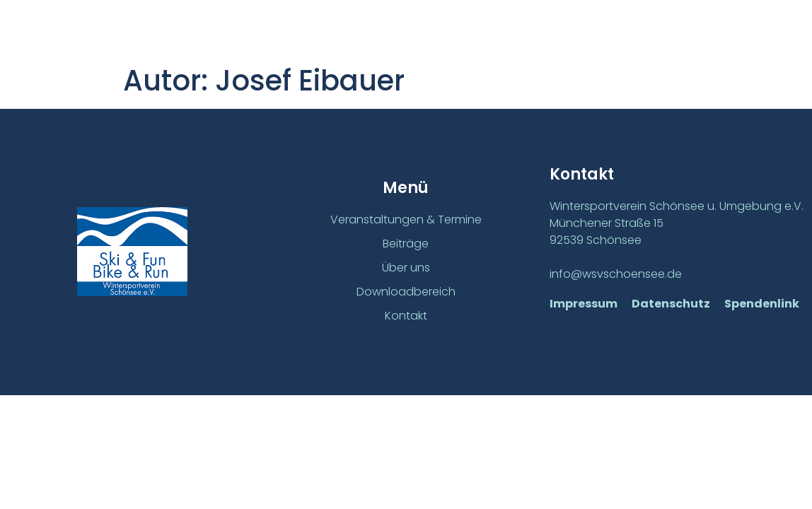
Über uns (406, 268)
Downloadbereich (406, 292)
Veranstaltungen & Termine (406, 220)
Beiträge (406, 244)
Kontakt (406, 316)
